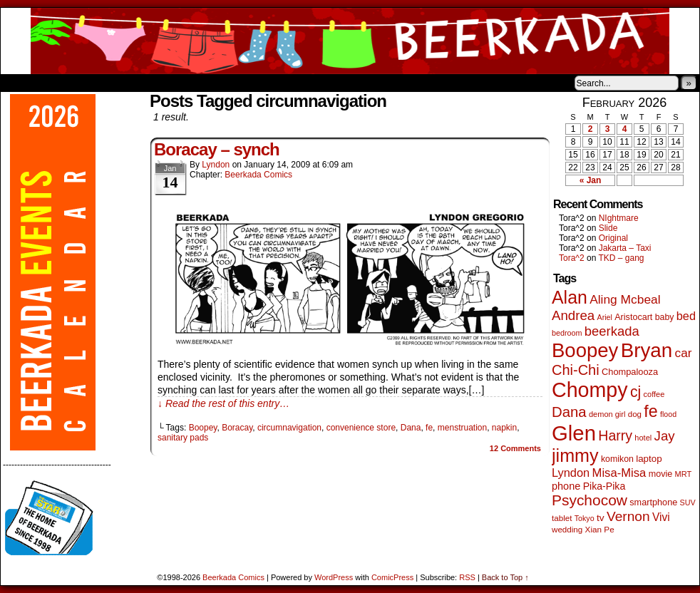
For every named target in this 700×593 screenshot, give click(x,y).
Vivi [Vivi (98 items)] (661, 517)
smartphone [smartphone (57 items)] (653, 502)
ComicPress (392, 577)
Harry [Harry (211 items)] (615, 435)
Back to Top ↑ (505, 577)
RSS (467, 577)
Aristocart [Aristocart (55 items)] (633, 317)
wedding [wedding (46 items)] (567, 529)
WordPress (334, 577)
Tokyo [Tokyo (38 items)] (585, 518)
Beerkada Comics (350, 41)
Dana (411, 428)
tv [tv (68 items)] (601, 518)
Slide (608, 228)
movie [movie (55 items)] (661, 474)
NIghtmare (619, 218)
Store (107, 83)
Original (613, 238)
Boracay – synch (217, 149)
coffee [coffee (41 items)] (654, 394)
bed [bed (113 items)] (686, 316)
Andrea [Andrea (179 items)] (573, 315)
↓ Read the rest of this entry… (223, 403)
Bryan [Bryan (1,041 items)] (647, 350)
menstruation (462, 428)
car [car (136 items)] (684, 353)
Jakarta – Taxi (625, 248)
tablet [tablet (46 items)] (562, 518)
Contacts (161, 83)
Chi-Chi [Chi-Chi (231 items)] (576, 370)
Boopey (203, 428)
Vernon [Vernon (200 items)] (628, 516)
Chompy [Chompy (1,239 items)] (590, 390)
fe (429, 428)
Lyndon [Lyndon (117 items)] (571, 473)
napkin (504, 428)
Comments (515, 448)
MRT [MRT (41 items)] (684, 474)
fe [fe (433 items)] (650, 411)
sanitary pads (183, 438)
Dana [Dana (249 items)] (569, 412)
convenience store (361, 428)
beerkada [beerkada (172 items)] (612, 331)
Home (21, 83)
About (63, 83)
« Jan (591, 180)
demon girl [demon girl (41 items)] (607, 414)
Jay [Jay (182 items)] (665, 436)
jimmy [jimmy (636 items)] (575, 455)
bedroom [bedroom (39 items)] (567, 333)
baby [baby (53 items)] (665, 317)
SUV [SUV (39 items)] (688, 502)
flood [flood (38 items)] (668, 414)
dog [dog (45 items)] (635, 414)
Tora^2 (572, 258)
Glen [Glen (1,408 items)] (574, 433)
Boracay (237, 428)
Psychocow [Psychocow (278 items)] (590, 500)
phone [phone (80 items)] (566, 486)
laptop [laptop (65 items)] (649, 459)
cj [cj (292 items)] (635, 392)
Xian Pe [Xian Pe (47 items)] (600, 529)
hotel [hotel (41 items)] (643, 438)
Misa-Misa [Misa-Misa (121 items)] (619, 473)
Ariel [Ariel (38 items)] (605, 317)
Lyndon (216, 165)
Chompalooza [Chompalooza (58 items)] (630, 372)
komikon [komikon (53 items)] (617, 459)
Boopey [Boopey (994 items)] (585, 350)
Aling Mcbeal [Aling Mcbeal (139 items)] (625, 299)
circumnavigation (289, 428)
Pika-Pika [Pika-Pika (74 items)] (604, 486)
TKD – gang (621, 258)
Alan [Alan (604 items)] (570, 297)
